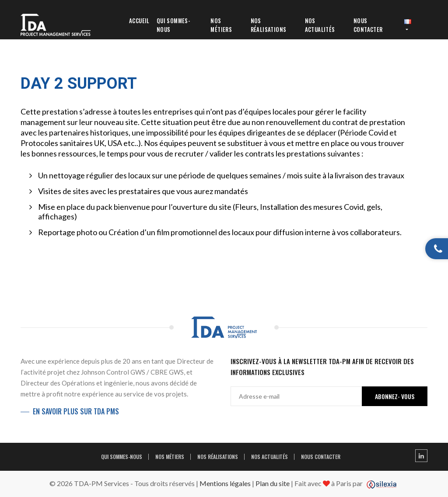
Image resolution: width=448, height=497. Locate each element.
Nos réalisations (269, 25)
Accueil (139, 21)
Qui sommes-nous (173, 25)
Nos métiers (221, 25)
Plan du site (273, 483)
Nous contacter (368, 25)
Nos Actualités (320, 25)
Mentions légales (225, 483)
